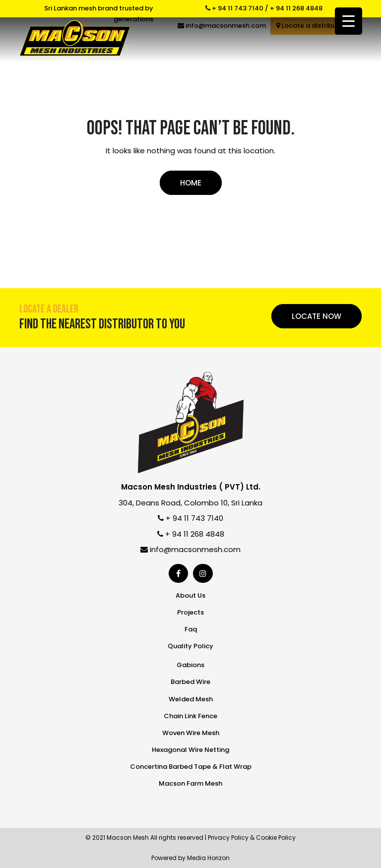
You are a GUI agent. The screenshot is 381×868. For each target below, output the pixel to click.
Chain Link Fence (190, 716)
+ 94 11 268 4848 (296, 8)
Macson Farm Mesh (190, 783)
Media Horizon (208, 858)
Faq (191, 629)
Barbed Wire (190, 682)
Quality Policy (190, 646)
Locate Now (317, 316)
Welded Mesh (191, 699)
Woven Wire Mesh (191, 733)
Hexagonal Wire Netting (190, 750)
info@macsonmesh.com (190, 549)
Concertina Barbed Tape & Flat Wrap (191, 767)
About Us (190, 595)
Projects (190, 612)
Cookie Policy (276, 837)
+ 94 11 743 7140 (234, 8)
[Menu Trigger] (349, 21)
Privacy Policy (228, 837)
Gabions (190, 665)
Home (191, 183)
